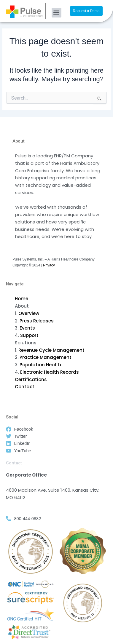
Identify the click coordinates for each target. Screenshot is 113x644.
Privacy (49, 265)
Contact (25, 387)
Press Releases (37, 321)
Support (29, 335)
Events (27, 328)
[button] (56, 13)
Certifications (31, 379)
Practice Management (46, 357)
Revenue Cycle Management (51, 350)
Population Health (40, 365)
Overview (29, 313)
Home (22, 299)
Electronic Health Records (50, 372)
